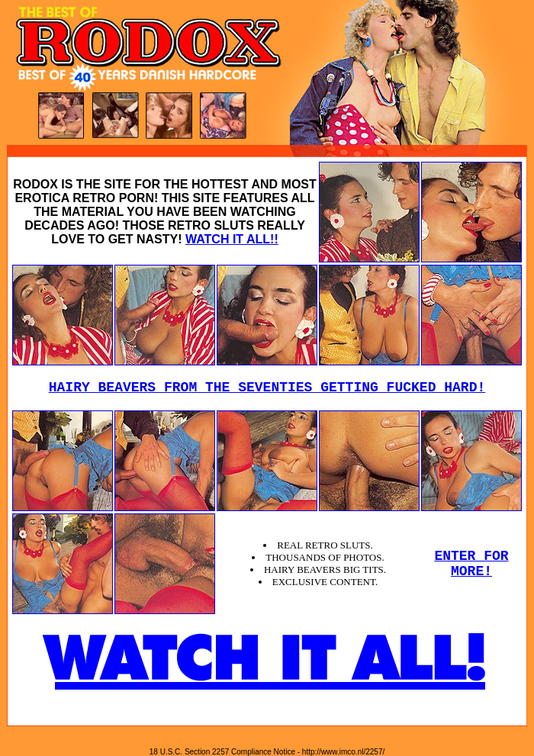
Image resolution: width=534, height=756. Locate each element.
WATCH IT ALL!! (232, 239)
